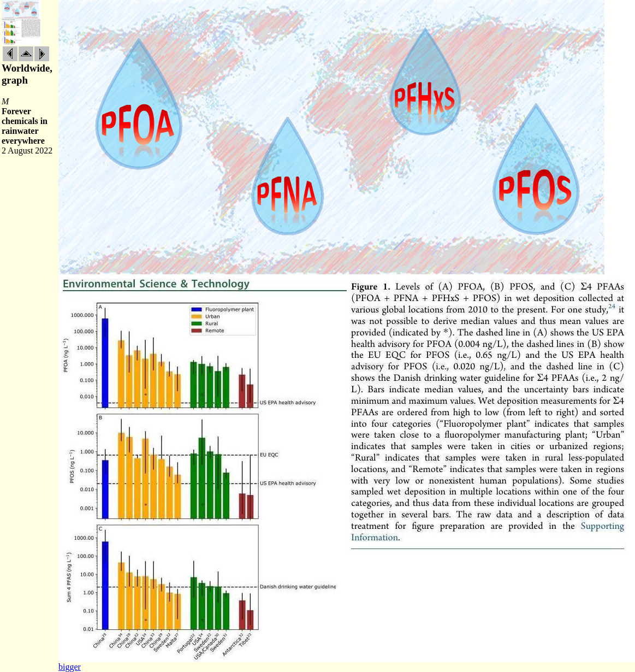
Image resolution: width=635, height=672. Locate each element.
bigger (70, 667)
